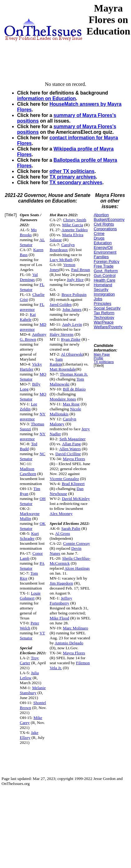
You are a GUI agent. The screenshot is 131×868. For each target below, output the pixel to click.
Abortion (101, 215)
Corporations (105, 229)
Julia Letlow (29, 675)
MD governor (33, 327)
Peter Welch (30, 625)
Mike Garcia (73, 225)
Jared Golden (61, 304)
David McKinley (76, 499)
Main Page (102, 354)
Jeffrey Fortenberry (61, 601)
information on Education (47, 98)
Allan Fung (71, 444)
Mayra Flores (74, 459)
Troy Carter (29, 660)
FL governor (32, 307)
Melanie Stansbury (33, 690)
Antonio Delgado (69, 643)
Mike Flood (60, 618)
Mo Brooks (28, 232)
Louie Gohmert (30, 596)
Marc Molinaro (75, 628)
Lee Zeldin (29, 406)
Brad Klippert (73, 484)
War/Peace (104, 322)
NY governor (33, 416)
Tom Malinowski (67, 382)
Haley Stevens (62, 334)
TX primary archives (73, 177)
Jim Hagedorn (61, 583)
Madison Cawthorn (28, 471)
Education (103, 243)
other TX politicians (72, 171)
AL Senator (33, 242)
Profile (98, 358)
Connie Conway (77, 543)
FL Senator (32, 287)
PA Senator (32, 566)
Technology (104, 317)
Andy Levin (72, 324)
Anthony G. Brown (33, 337)
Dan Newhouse (67, 491)
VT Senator (33, 635)
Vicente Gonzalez (64, 479)
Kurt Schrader (29, 536)
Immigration (104, 294)
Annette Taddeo (75, 230)
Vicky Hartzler (31, 367)
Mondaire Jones (63, 399)
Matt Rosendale (63, 369)
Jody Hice (75, 280)
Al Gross (63, 533)
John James (72, 309)
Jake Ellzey (29, 735)
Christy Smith (75, 220)
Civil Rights (104, 224)
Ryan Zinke (71, 339)
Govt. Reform (106, 271)
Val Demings (29, 277)
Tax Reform (104, 313)
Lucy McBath (61, 260)
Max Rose (71, 404)
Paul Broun (81, 270)
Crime (99, 233)
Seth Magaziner (73, 439)
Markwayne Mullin (30, 516)
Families (101, 257)
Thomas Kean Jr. (74, 374)
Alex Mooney (61, 513)
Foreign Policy (106, 261)
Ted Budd (29, 446)
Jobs (98, 299)
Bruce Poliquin (74, 294)
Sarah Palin (71, 528)
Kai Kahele (28, 317)
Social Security (107, 308)
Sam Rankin (56, 362)
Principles (102, 303)
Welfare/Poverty (108, 327)
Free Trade (104, 266)
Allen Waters (70, 449)
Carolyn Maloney (63, 421)
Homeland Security (103, 287)
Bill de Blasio (74, 389)
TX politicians (104, 362)
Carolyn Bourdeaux (62, 247)
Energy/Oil (103, 247)
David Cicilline (68, 454)
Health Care (104, 280)
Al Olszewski (72, 354)
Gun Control (105, 275)
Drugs (99, 238)
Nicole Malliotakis (65, 411)
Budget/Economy (109, 219)
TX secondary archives (76, 182)
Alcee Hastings (77, 568)
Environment (105, 252)
